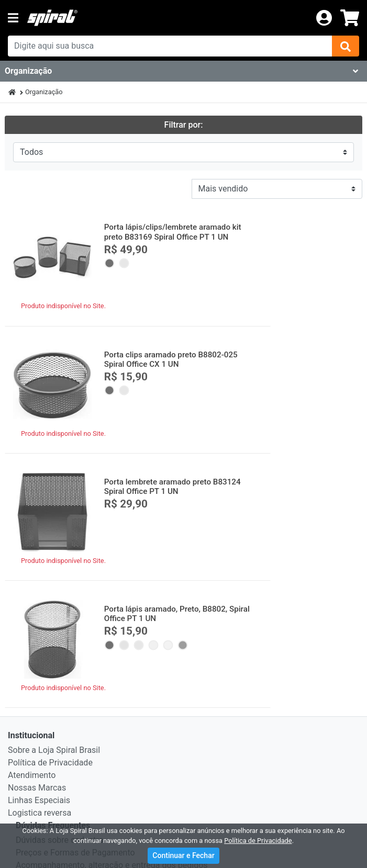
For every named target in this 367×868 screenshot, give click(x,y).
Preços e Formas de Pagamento (75, 585)
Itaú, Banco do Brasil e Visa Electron (110, 723)
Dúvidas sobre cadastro (60, 572)
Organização (44, 92)
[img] (346, 46)
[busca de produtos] (170, 46)
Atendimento (32, 507)
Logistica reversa (40, 545)
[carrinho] (350, 18)
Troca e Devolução (50, 610)
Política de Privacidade (50, 495)
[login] (324, 17)
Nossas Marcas (37, 520)
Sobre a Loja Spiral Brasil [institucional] (54, 482)
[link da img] (167, 18)
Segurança (36, 622)
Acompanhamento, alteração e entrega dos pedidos (112, 597)
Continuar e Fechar (183, 855)
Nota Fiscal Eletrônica (56, 635)
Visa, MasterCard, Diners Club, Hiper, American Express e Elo (165, 689)
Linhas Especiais (39, 532)
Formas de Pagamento (58, 675)
